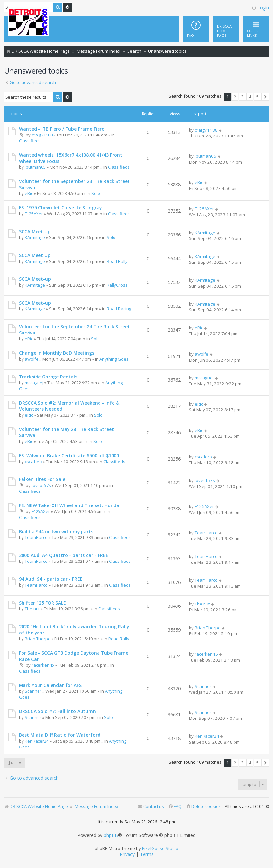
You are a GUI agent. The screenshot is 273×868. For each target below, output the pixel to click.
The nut (32, 609)
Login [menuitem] (260, 8)
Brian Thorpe (38, 639)
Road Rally (117, 261)
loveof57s (41, 485)
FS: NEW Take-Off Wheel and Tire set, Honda (69, 505)
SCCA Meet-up (35, 279)
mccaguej (34, 383)
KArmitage (35, 237)
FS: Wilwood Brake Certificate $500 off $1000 (69, 455)
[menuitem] (226, 29)
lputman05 (35, 167)
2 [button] (235, 97)
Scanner (33, 691)
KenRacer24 (37, 741)
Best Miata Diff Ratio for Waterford (60, 735)
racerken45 (43, 665)
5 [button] (258, 97)
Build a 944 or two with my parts (56, 531)
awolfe (32, 359)
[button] (265, 97)
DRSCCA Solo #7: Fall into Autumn (57, 711)
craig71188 (42, 135)
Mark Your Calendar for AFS (50, 685)
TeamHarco (36, 537)
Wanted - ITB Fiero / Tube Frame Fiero (62, 129)
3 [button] (243, 97)
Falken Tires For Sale (42, 479)
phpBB (111, 835)
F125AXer (34, 214)
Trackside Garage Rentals (48, 377)
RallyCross (117, 285)
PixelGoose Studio (160, 848)
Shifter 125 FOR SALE (42, 603)
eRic (29, 193)
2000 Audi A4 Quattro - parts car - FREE (64, 555)
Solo (96, 193)
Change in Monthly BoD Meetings (57, 353)
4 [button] (250, 97)
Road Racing (119, 309)
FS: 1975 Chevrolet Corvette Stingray (60, 208)
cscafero (33, 462)
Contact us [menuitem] (151, 806)
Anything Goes (114, 359)
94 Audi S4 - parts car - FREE (51, 579)
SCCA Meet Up (35, 231)
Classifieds (30, 141)
